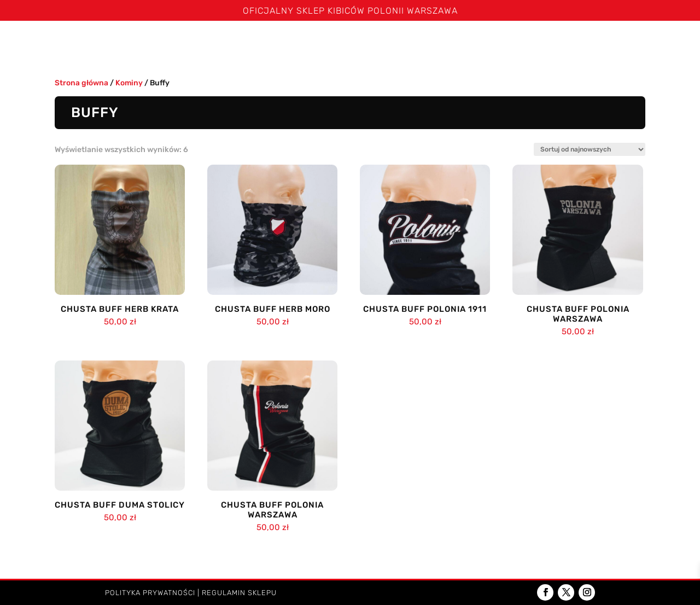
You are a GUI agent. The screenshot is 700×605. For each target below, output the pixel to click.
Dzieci (613, 43)
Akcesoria (555, 43)
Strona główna (37, 43)
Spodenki (259, 43)
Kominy (431, 43)
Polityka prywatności (150, 593)
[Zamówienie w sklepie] (590, 149)
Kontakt (667, 43)
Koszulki (197, 43)
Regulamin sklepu (239, 593)
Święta (98, 43)
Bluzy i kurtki (321, 43)
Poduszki (489, 43)
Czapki (379, 43)
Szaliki (139, 43)
